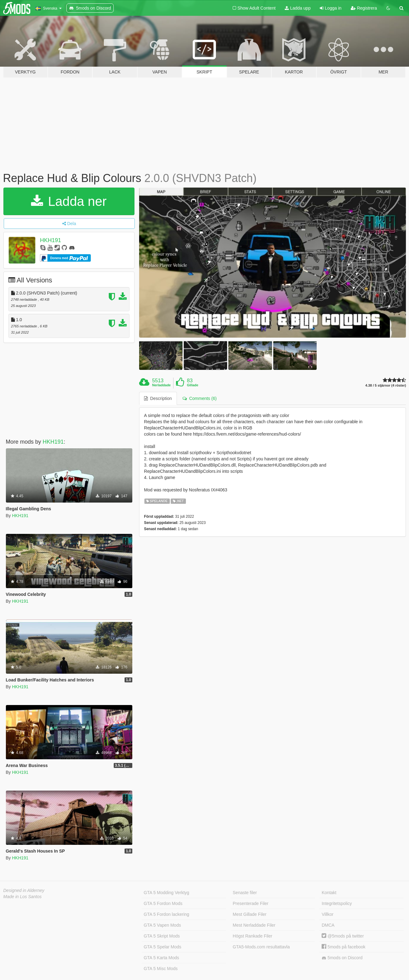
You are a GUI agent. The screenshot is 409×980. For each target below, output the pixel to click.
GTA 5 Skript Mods (162, 936)
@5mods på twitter (343, 936)
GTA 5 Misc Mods (161, 969)
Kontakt (329, 893)
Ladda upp (298, 8)
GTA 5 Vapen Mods (162, 925)
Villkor (328, 914)
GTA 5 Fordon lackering (167, 914)
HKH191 (51, 240)
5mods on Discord (342, 958)
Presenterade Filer (251, 903)
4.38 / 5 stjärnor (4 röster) (386, 386)
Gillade (193, 385)
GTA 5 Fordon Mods (163, 903)
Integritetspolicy (337, 903)
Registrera (364, 8)
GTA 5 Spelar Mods (163, 947)
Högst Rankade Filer (253, 936)
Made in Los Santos (23, 897)
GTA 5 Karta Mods (161, 958)
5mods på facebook (343, 947)
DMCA (328, 925)
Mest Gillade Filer (250, 914)
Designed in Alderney (24, 890)
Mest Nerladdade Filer (254, 925)
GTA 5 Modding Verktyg (167, 893)
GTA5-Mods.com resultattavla (261, 947)
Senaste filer (245, 893)
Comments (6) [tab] (200, 398)
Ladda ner (69, 201)
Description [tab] (158, 398)
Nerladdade (161, 385)
